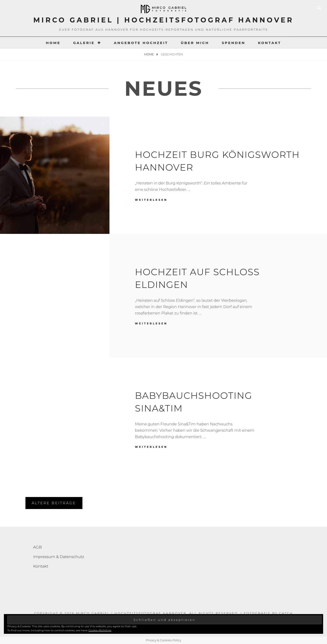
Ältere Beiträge (54, 503)
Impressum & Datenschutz (59, 557)
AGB (37, 547)
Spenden (234, 43)
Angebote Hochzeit (141, 43)
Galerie (84, 43)
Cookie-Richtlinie (100, 630)
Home (53, 43)
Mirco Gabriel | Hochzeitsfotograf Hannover (164, 20)
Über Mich (195, 43)
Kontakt (270, 43)
